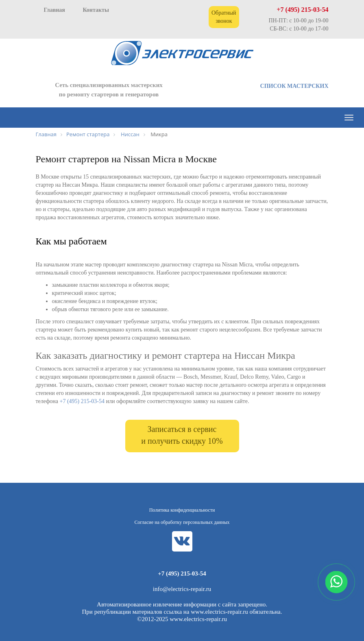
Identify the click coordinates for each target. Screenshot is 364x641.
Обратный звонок (224, 17)
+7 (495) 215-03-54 (302, 10)
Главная (54, 10)
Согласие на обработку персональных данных (182, 522)
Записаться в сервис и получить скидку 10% (182, 435)
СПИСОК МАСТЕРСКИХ (294, 86)
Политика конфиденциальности (182, 510)
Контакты (96, 10)
